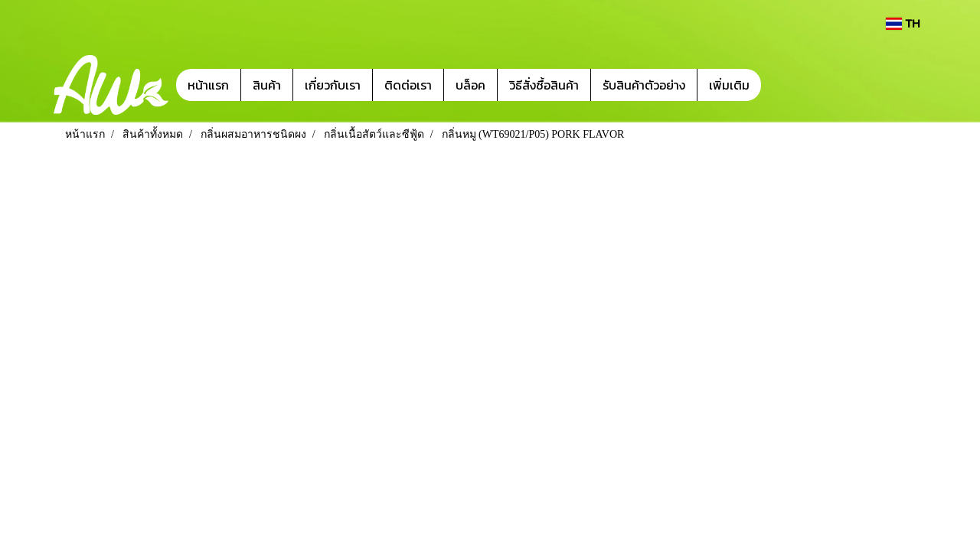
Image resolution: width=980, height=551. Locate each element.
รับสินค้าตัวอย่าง (644, 85)
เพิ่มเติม (729, 85)
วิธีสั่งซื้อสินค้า (544, 85)
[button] (784, 85)
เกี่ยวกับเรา (333, 85)
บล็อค (470, 85)
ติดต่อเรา (408, 85)
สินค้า (267, 85)
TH (903, 23)
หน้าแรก (208, 85)
